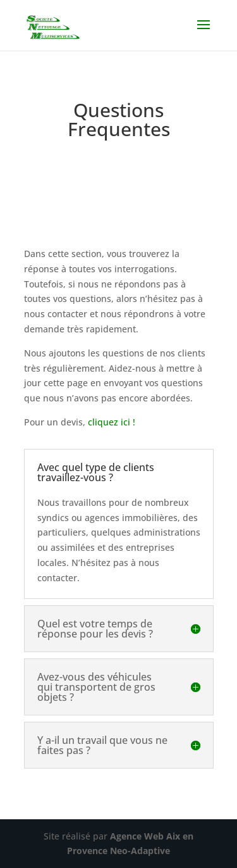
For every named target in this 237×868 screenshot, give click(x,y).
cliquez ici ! (112, 422)
